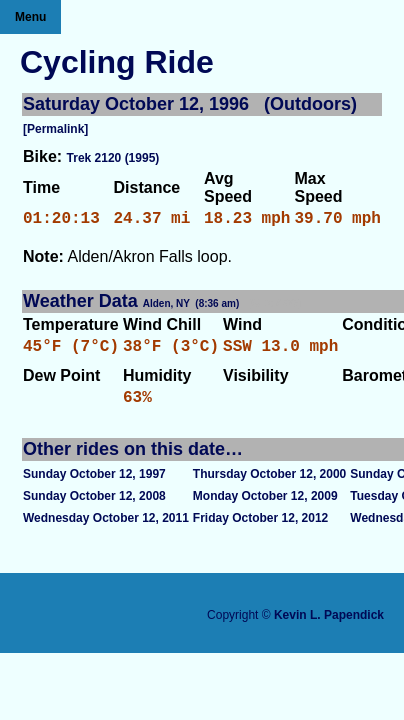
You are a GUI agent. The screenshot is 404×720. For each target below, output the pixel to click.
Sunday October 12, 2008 (94, 508)
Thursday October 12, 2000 (269, 486)
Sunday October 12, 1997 (94, 486)
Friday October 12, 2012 (260, 530)
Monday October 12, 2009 (265, 508)
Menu (30, 17)
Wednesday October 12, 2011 (106, 530)
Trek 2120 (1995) (113, 158)
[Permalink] (55, 129)
